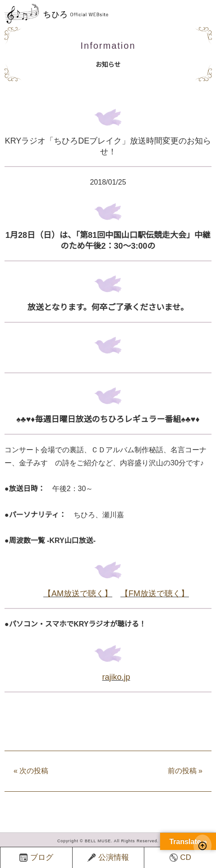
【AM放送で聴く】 (78, 594)
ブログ (36, 857)
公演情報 (108, 857)
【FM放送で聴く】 (155, 594)
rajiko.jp (116, 677)
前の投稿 (185, 771)
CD (180, 857)
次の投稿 (31, 771)
